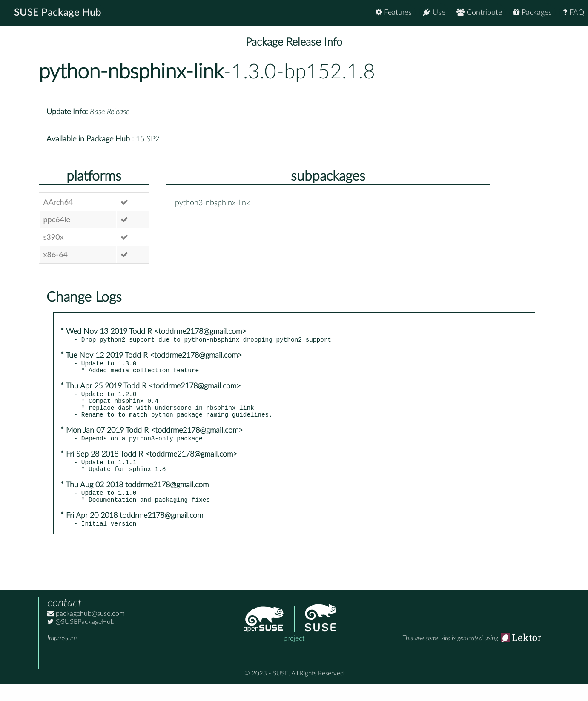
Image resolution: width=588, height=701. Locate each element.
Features (394, 13)
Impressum (62, 655)
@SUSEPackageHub (81, 638)
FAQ (574, 13)
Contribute (479, 13)
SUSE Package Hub (58, 13)
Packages (532, 13)
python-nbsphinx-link (131, 72)
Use (434, 13)
